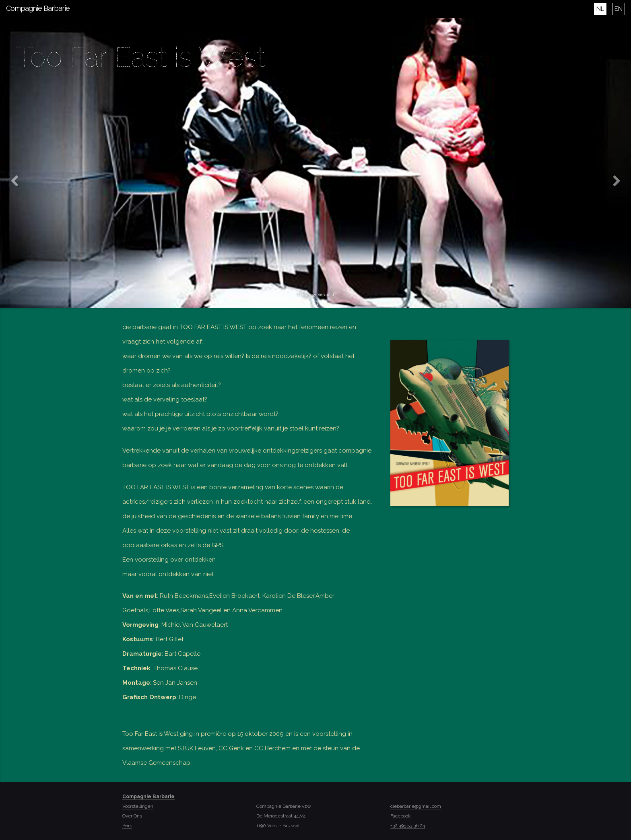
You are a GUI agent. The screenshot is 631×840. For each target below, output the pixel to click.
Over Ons (132, 816)
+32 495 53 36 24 (408, 826)
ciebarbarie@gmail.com (416, 806)
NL (600, 9)
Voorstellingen (138, 806)
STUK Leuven (197, 748)
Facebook (401, 816)
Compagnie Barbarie (38, 8)
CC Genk (231, 748)
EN (619, 9)
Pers (127, 826)
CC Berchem (272, 748)
